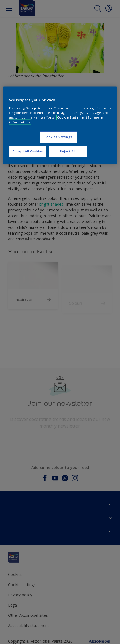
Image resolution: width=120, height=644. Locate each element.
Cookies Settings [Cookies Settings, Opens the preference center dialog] (58, 137)
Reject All (68, 151)
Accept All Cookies (28, 151)
